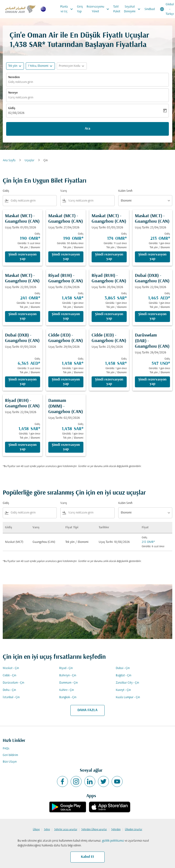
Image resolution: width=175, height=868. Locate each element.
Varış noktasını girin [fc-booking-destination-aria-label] (21, 98)
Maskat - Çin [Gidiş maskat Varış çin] (11, 668)
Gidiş (12, 108)
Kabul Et (87, 857)
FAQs (6, 749)
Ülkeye (36, 830)
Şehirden (116, 830)
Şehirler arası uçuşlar (66, 830)
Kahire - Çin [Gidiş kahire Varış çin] (67, 690)
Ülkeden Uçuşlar (134, 830)
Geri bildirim (10, 755)
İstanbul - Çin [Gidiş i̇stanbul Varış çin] (11, 697)
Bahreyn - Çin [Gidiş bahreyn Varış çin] (68, 675)
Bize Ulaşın (10, 762)
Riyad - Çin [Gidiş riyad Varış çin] (66, 668)
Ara (87, 129)
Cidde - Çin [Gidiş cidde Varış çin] (9, 675)
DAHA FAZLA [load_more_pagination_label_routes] (87, 710)
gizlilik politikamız (113, 841)
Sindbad (150, 9)
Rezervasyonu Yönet (99, 9)
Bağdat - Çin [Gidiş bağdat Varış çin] (124, 675)
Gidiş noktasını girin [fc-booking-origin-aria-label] (21, 82)
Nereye (13, 93)
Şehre (47, 830)
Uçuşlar (30, 160)
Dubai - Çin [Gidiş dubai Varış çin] (123, 668)
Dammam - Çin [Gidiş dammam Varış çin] (68, 683)
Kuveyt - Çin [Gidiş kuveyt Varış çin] (123, 690)
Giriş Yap (80, 9)
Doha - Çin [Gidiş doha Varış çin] (9, 690)
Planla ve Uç (68, 9)
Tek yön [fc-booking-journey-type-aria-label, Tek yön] (13, 66)
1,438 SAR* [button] (27, 45)
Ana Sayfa (9, 160)
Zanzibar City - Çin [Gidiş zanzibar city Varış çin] (127, 683)
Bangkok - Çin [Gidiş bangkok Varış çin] (68, 697)
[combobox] (33, 201)
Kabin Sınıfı (125, 191)
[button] (40, 66)
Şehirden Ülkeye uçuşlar (94, 830)
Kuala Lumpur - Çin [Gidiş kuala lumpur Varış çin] (128, 697)
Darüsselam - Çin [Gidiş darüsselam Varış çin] (13, 683)
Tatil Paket (117, 9)
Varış (64, 191)
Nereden (14, 77)
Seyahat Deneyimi (133, 9)
